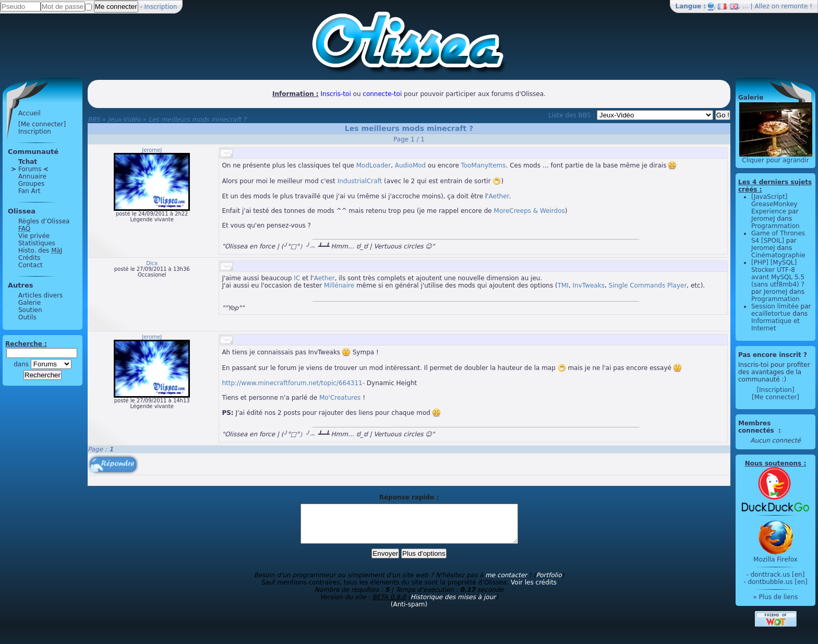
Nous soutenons (773, 463)
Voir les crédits (534, 590)
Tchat (28, 162)
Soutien (30, 310)
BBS (94, 120)
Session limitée (775, 306)
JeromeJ (152, 150)
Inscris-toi (336, 94)
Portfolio (549, 583)
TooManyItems (484, 165)
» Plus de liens (775, 597)
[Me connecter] (42, 124)
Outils (27, 317)
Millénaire (339, 285)
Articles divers (40, 295)
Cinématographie (778, 255)
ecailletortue (771, 314)
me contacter (506, 583)
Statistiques (37, 243)
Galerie (29, 303)
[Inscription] (775, 390)
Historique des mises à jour (453, 605)
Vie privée (34, 236)
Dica (152, 263)
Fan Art (29, 191)
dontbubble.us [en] (777, 582)
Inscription (161, 7)
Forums (30, 169)
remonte (795, 6)
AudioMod (410, 165)
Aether (499, 196)
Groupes (31, 184)
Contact (31, 265)
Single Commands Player (648, 285)
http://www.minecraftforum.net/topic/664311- (293, 383)
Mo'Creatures (340, 398)
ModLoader (374, 165)
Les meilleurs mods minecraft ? (198, 120)
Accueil (29, 113)
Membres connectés (757, 427)
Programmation (775, 226)
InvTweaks (589, 285)
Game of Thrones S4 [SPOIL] (778, 237)
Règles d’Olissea (44, 221)
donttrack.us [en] (778, 575)
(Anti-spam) (409, 612)
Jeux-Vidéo (124, 120)
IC (297, 278)
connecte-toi (382, 94)
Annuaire (32, 176)
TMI (563, 285)
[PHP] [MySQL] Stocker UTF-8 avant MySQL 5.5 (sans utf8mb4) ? (778, 273)
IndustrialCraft (360, 181)
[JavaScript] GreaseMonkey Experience (774, 204)
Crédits (29, 258)
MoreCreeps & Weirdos (530, 211)
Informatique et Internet (775, 325)
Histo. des (40, 251)
